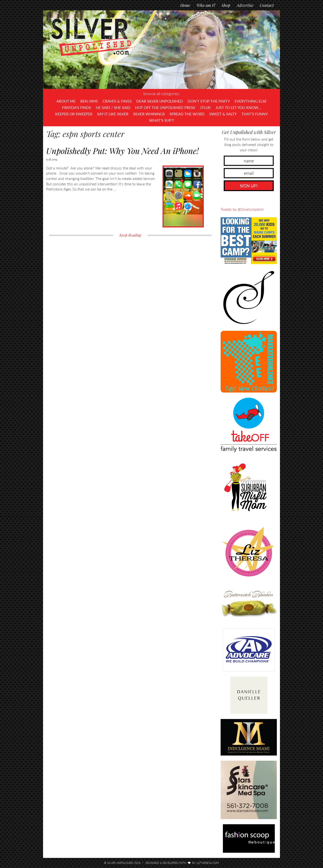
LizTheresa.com (208, 863)
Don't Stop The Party (209, 101)
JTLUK (205, 108)
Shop (226, 5)
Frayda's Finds (77, 108)
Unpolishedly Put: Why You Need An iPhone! (122, 151)
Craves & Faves (117, 101)
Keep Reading (130, 235)
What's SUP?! (162, 120)
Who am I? (206, 5)
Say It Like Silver (113, 114)
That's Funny (255, 114)
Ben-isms (89, 101)
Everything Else (251, 101)
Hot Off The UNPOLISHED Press (165, 108)
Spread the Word (187, 114)
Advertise (245, 5)
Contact (267, 5)
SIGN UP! (249, 186)
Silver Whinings (149, 114)
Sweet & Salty (223, 114)
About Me (66, 101)
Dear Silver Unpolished (160, 101)
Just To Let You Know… (238, 108)
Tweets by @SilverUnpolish (242, 209)
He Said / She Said (113, 108)
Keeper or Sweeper (74, 114)
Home (185, 5)
